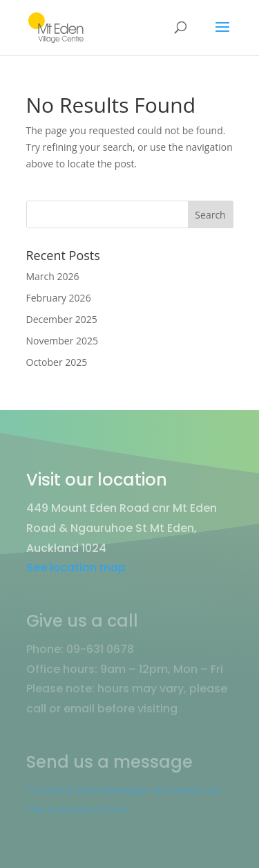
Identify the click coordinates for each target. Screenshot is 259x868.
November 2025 (63, 341)
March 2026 (53, 276)
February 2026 (59, 298)
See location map (76, 567)
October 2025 (57, 362)
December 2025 (62, 319)
